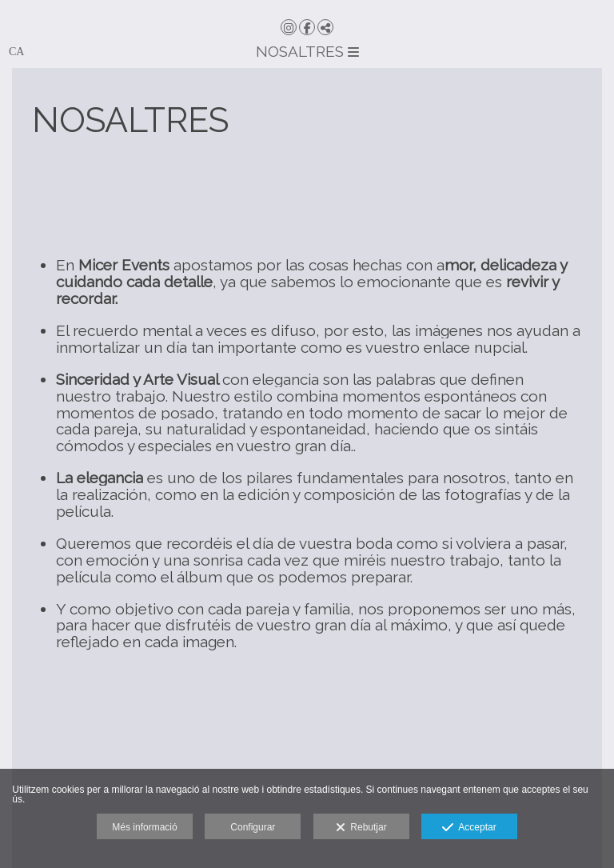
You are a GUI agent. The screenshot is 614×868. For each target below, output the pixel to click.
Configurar (253, 827)
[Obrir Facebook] (307, 27)
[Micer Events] (307, 8)
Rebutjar (361, 828)
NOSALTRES (307, 51)
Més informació (144, 827)
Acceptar (469, 828)
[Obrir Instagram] (289, 27)
